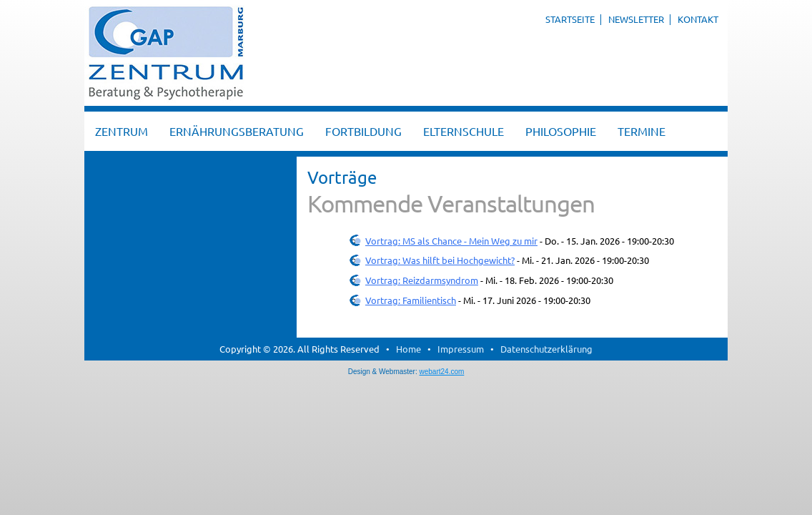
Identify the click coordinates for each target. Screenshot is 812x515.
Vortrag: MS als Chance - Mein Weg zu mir (451, 241)
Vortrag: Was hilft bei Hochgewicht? (440, 260)
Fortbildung (363, 131)
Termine (642, 131)
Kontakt (698, 19)
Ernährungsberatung (237, 131)
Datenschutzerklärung (546, 349)
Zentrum (122, 131)
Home (409, 349)
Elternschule (464, 131)
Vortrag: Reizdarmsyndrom (422, 280)
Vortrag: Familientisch (411, 300)
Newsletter (636, 19)
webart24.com (442, 372)
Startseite (570, 19)
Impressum (461, 349)
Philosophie (561, 131)
